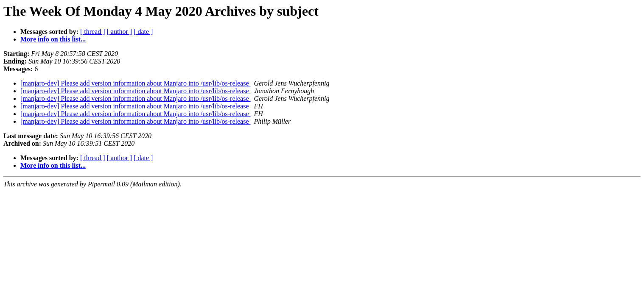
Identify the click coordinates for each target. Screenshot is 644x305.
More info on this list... (53, 39)
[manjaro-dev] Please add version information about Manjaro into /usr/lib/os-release (136, 83)
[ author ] (120, 32)
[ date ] (143, 32)
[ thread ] (93, 32)
